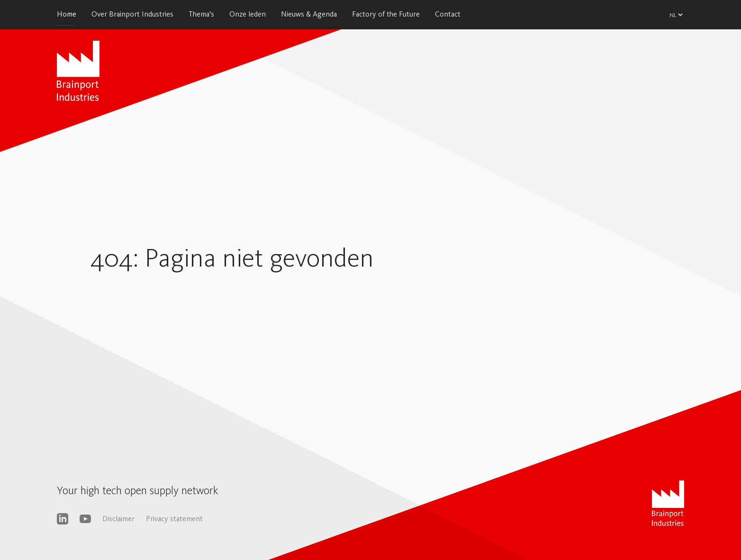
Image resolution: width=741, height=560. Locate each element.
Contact (448, 14)
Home (67, 14)
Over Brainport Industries (132, 14)
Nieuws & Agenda (309, 14)
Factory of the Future (386, 14)
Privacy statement (174, 519)
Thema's (201, 14)
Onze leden (248, 14)
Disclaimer (118, 519)
